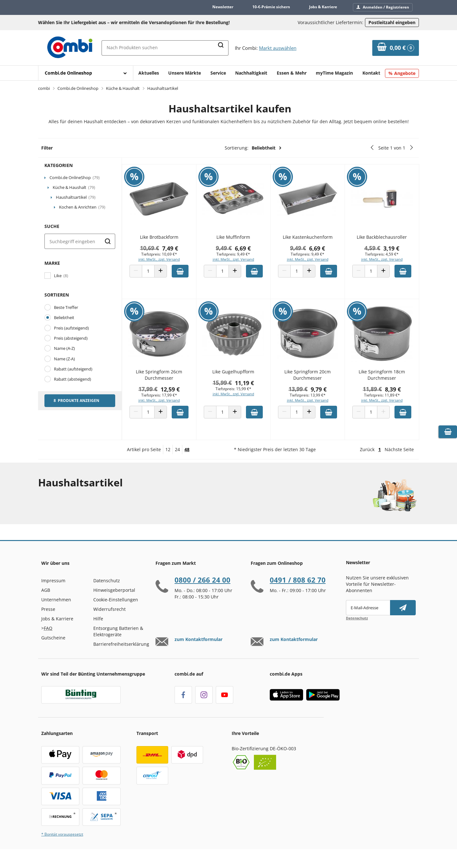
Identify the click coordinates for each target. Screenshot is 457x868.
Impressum (53, 593)
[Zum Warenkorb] (396, 48)
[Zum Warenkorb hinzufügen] (188, 274)
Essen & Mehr (292, 73)
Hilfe (98, 631)
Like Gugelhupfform (239, 375)
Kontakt (371, 73)
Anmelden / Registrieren (383, 7)
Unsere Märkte (185, 73)
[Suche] (80, 241)
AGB (46, 602)
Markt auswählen (278, 48)
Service (218, 73)
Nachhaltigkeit (251, 73)
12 (168, 462)
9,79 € (322, 392)
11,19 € (250, 386)
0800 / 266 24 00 (202, 592)
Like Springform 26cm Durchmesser (167, 378)
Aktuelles (149, 73)
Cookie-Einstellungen (116, 612)
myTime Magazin (334, 73)
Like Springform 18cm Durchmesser (383, 378)
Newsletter (223, 7)
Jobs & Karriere (323, 7)
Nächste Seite (399, 462)
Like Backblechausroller (383, 240)
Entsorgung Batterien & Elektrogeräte (118, 644)
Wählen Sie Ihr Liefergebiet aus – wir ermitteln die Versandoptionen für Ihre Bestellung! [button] (134, 22)
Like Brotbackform (167, 240)
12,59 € (178, 392)
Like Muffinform (239, 240)
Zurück (367, 462)
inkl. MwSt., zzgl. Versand (167, 262)
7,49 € (178, 251)
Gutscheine (53, 650)
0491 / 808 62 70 (298, 592)
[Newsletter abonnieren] (403, 620)
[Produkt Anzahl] (156, 274)
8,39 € (394, 392)
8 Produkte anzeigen (76, 401)
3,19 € (393, 251)
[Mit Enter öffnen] (86, 73)
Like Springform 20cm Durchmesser (311, 378)
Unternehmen (56, 612)
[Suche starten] (108, 241)
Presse (48, 621)
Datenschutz (107, 593)
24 (177, 462)
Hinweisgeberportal (114, 602)
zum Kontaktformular (199, 652)
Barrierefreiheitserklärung (121, 656)
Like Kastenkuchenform (311, 240)
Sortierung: (253, 148)
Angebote (405, 73)
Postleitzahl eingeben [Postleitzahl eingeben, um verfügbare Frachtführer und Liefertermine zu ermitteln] (392, 22)
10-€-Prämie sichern (271, 7)
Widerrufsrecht (109, 621)
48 (187, 462)
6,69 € (249, 251)
